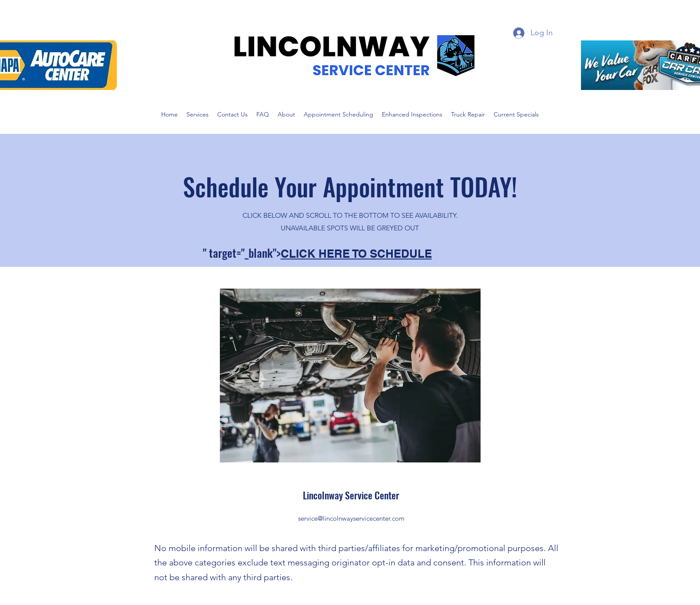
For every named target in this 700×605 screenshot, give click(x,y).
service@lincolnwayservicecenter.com (351, 518)
